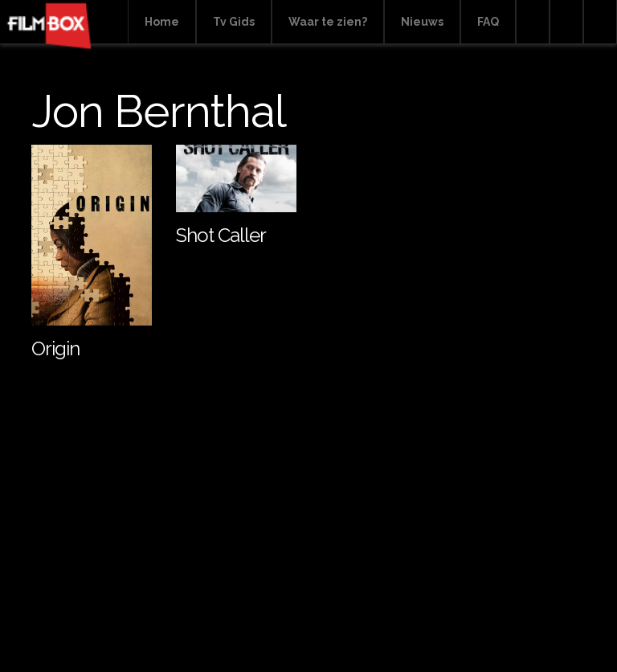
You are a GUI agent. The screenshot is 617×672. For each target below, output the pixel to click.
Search (533, 22)
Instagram (600, 22)
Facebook (566, 22)
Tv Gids (234, 22)
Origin (55, 348)
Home (162, 22)
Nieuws (422, 22)
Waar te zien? (328, 22)
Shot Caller (221, 235)
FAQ (488, 22)
